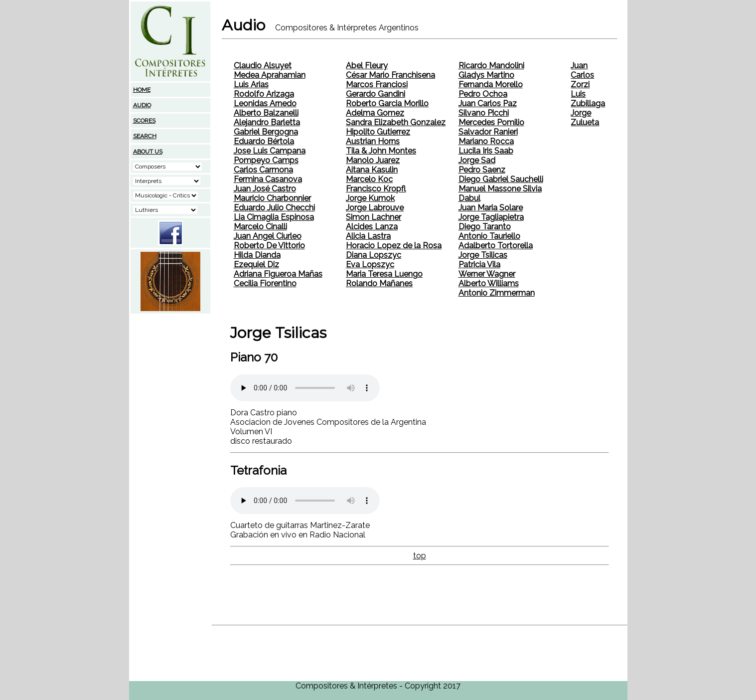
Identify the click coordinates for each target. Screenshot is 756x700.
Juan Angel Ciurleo (268, 236)
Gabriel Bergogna (266, 132)
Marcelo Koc (369, 179)
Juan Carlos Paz (488, 103)
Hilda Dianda (257, 255)
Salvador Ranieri (488, 132)
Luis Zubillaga (588, 99)
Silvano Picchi (484, 113)
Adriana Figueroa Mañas (278, 274)
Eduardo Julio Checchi (274, 208)
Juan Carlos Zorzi (582, 75)
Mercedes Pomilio (491, 122)
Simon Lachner (374, 217)
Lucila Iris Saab (486, 151)
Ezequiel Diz (256, 264)
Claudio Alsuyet (263, 66)
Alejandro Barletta (267, 122)
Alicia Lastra (368, 236)
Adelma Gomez (375, 113)
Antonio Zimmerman (497, 293)
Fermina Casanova (268, 179)
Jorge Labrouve (375, 208)
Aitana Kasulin (372, 170)
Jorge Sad (477, 160)
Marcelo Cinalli (260, 227)
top (420, 556)
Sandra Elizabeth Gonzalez (396, 122)
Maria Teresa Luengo (384, 274)
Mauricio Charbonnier (272, 198)
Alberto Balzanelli (266, 113)
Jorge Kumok (370, 198)
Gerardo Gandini (376, 94)
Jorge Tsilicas (483, 255)
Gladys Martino (486, 75)
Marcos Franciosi (377, 85)
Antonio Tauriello (489, 236)
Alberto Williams (489, 283)
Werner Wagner (487, 274)
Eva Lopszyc (370, 264)
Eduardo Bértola (264, 141)
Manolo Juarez (373, 160)
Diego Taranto (485, 227)
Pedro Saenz (482, 170)
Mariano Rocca (486, 141)
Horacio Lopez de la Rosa (394, 246)
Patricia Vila (479, 264)
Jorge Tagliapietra (491, 217)
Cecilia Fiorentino (265, 283)
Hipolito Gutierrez (378, 132)
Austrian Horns (373, 141)
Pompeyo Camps (266, 160)
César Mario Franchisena (390, 75)
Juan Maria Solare (491, 208)
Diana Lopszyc (374, 255)
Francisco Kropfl (376, 189)
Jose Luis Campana (270, 151)
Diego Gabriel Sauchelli (501, 179)
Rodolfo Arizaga (264, 94)
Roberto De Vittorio (269, 246)
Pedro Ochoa (483, 94)
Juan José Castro (265, 189)
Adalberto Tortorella (496, 246)
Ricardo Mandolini (491, 66)
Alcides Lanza (372, 227)
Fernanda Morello (491, 85)
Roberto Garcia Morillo (387, 103)
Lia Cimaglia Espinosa (274, 217)
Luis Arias (251, 85)
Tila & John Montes (381, 151)
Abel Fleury (367, 66)
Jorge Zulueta (585, 118)
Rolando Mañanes (379, 283)
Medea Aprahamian (270, 75)
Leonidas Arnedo (265, 103)
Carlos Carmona (263, 170)
